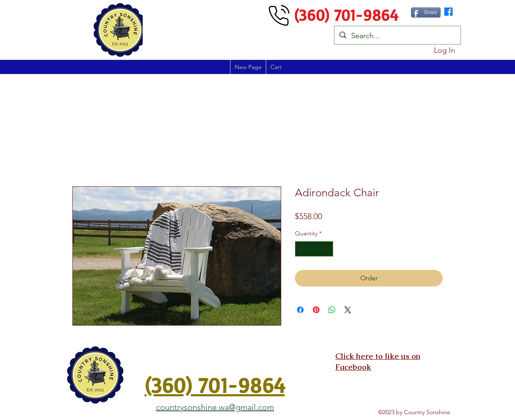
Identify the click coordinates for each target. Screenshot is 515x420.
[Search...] (397, 36)
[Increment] (327, 249)
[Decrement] (301, 249)
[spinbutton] (314, 249)
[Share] (426, 12)
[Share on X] (348, 310)
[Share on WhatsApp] (332, 310)
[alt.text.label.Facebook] (448, 12)
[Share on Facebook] (300, 310)
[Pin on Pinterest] (316, 310)
